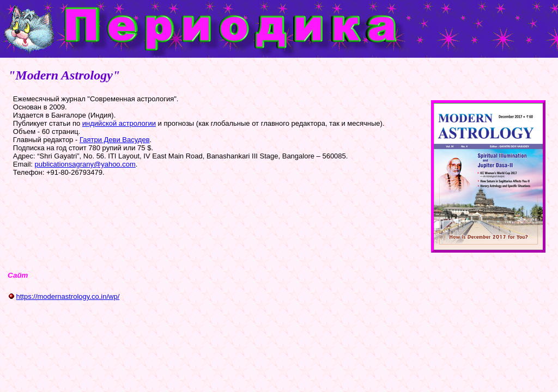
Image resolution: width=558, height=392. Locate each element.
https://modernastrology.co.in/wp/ (68, 296)
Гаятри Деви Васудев (115, 140)
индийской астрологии (119, 123)
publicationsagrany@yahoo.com (85, 164)
